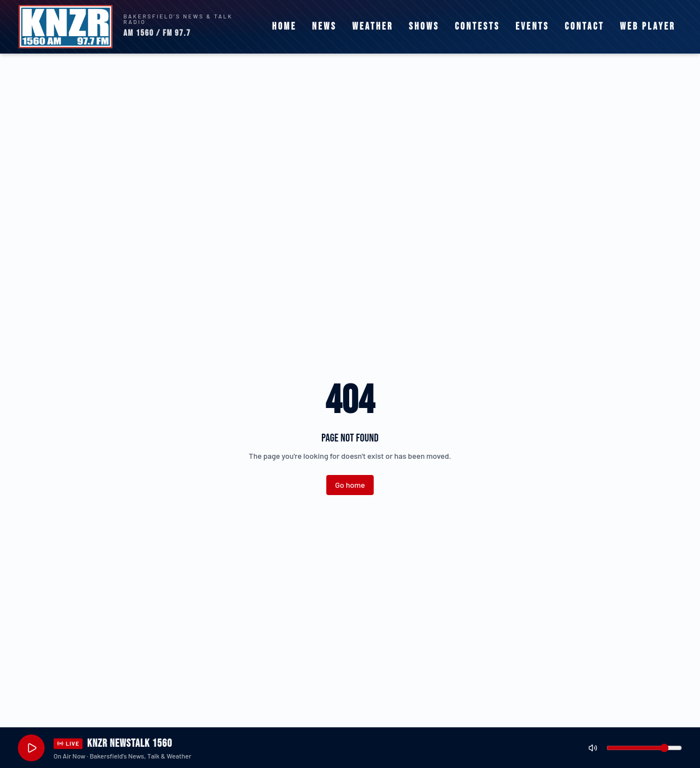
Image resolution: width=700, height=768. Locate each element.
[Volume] (644, 748)
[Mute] (593, 748)
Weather (373, 27)
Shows (424, 27)
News (325, 27)
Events (532, 27)
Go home (350, 485)
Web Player (648, 27)
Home (284, 27)
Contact (585, 27)
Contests (477, 27)
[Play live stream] (31, 748)
